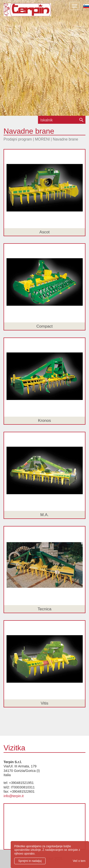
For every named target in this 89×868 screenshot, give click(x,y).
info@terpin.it (14, 796)
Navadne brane (65, 139)
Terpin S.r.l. (27, 13)
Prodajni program (18, 139)
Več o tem (79, 861)
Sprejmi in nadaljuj (30, 861)
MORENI (42, 139)
